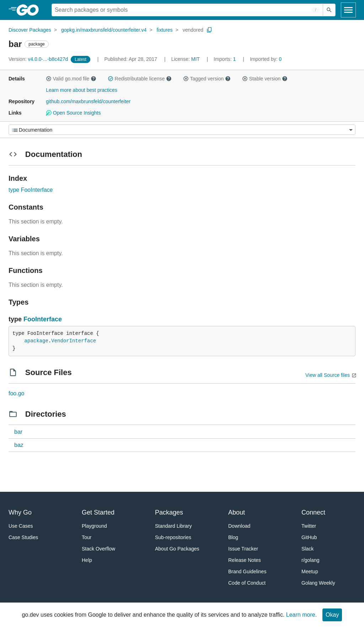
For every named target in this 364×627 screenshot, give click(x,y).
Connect (313, 512)
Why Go (20, 512)
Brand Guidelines (247, 571)
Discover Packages (30, 30)
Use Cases (21, 526)
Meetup (310, 571)
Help (87, 560)
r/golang (311, 560)
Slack (307, 549)
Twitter (309, 526)
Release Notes (245, 560)
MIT (196, 59)
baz (19, 445)
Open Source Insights (73, 113)
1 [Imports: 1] (225, 59)
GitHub (309, 537)
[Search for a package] (187, 10)
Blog (233, 537)
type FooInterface (31, 190)
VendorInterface (74, 341)
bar (18, 432)
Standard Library (173, 526)
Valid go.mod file (71, 79)
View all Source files (328, 375)
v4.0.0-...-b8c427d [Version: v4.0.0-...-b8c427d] (39, 59)
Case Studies (23, 537)
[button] (49, 79)
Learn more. (301, 615)
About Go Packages (177, 549)
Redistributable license (140, 79)
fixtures (164, 30)
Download (239, 526)
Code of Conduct (247, 583)
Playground (94, 526)
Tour (87, 537)
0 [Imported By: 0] (266, 59)
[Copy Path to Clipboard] (209, 30)
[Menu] (182, 130)
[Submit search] (329, 10)
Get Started (98, 512)
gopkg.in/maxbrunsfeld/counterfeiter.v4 (104, 30)
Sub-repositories (173, 537)
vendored (193, 30)
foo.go (16, 393)
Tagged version (207, 79)
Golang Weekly (318, 583)
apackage (36, 341)
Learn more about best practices (82, 90)
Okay (332, 615)
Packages (169, 512)
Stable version (265, 79)
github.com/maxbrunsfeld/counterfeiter (88, 101)
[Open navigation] (348, 10)
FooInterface (43, 319)
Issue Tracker (243, 549)
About (237, 512)
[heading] (30, 10)
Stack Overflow (98, 549)
